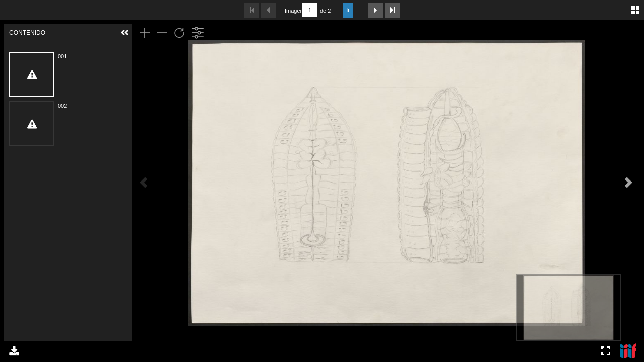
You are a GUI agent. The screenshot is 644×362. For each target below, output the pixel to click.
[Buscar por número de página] (310, 10)
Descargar (14, 351)
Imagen (292, 11)
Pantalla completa (606, 351)
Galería (635, 10)
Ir (348, 10)
